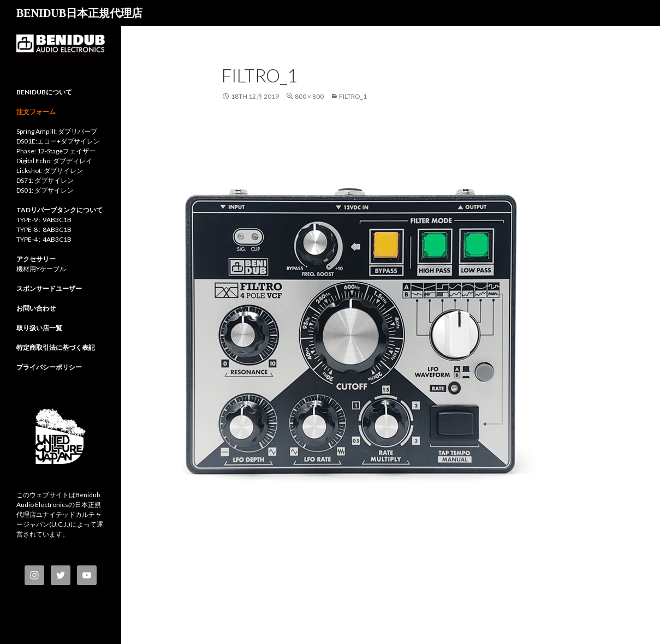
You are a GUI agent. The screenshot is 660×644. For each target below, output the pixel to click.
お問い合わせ (36, 308)
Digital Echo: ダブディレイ (54, 161)
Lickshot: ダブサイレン (50, 171)
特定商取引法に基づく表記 (56, 347)
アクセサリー (36, 259)
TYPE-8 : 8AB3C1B (44, 229)
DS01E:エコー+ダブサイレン (58, 141)
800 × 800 (309, 96)
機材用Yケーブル (41, 269)
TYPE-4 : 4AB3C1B (44, 239)
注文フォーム (36, 112)
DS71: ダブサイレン (45, 180)
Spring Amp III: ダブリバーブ (57, 131)
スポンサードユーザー (49, 288)
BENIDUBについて (44, 92)
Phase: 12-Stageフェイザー (56, 151)
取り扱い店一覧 (39, 328)
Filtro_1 (353, 96)
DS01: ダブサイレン (45, 190)
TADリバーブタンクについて (60, 210)
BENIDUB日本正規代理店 (79, 13)
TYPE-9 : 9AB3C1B (44, 220)
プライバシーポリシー (49, 367)
